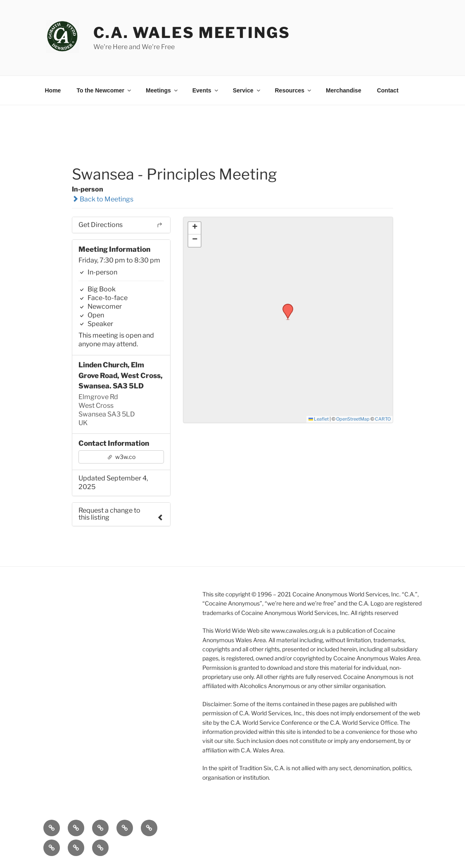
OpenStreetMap (353, 419)
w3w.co (121, 457)
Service (247, 90)
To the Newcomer (104, 90)
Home (53, 90)
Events (206, 90)
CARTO (383, 419)
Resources (294, 90)
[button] (285, 306)
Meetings (162, 90)
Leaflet (319, 419)
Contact (388, 90)
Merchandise (344, 90)
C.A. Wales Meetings (192, 33)
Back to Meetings (103, 199)
